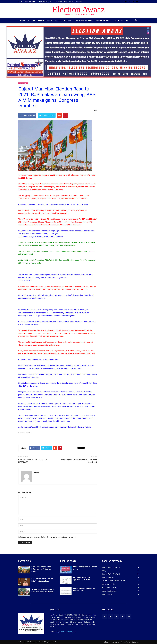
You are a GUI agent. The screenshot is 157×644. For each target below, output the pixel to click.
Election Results (103, 20)
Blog (65, 2)
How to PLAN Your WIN (111, 574)
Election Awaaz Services (111, 567)
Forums (71, 2)
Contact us (79, 2)
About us (31, 20)
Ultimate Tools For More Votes (114, 581)
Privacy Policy (125, 642)
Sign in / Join (59, 2)
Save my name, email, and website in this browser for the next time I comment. (48, 537)
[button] (136, 21)
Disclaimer (135, 642)
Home (22, 20)
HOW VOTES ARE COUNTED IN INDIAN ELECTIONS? (33, 461)
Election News (107, 594)
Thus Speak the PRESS (84, 20)
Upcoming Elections (63, 20)
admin (37, 473)
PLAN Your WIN (45, 20)
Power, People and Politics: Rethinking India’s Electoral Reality (41, 569)
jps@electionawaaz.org (67, 631)
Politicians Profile (108, 584)
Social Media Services (110, 587)
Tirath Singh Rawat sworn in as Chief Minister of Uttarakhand (79, 461)
